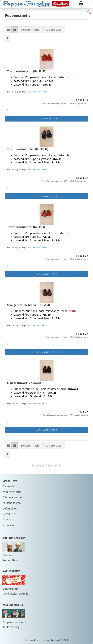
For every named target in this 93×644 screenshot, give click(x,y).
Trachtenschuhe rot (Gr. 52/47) (27, 71)
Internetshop (33, 640)
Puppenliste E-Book (14, 622)
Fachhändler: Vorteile (15, 594)
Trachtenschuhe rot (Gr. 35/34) (27, 227)
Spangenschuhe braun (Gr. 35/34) (28, 305)
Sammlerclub (10, 589)
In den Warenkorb (46, 119)
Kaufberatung (11, 627)
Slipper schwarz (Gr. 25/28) (24, 383)
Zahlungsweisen (12, 497)
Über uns (8, 555)
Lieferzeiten (9, 514)
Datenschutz (10, 486)
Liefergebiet (10, 509)
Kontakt (7, 519)
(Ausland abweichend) (37, 92)
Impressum (9, 525)
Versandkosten (12, 503)
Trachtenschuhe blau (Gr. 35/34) (28, 149)
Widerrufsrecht (12, 492)
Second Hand (11, 560)
